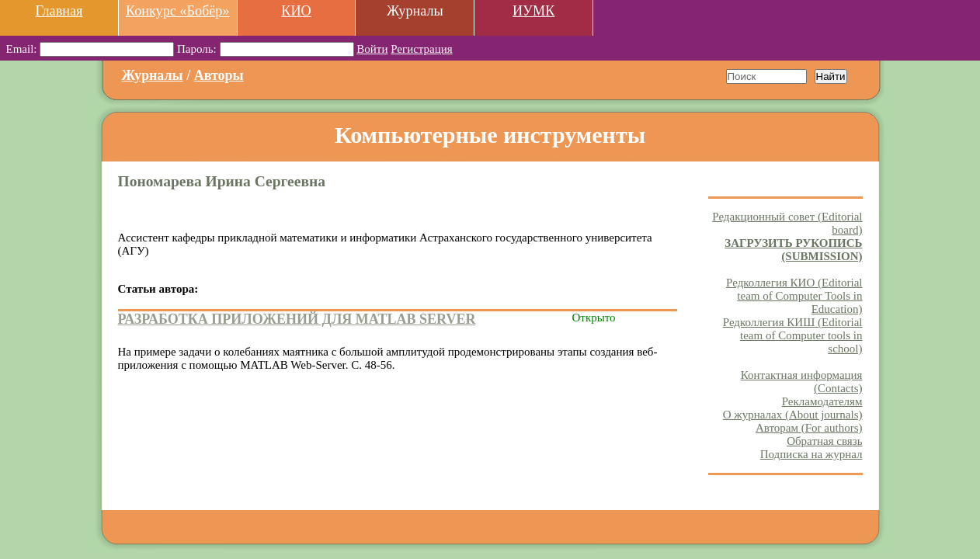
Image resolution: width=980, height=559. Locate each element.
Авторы (219, 75)
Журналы (153, 75)
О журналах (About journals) (793, 415)
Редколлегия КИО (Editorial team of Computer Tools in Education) (794, 296)
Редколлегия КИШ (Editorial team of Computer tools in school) (793, 335)
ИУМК (533, 11)
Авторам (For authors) (809, 428)
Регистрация (422, 49)
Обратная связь (824, 441)
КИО (296, 11)
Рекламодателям (822, 401)
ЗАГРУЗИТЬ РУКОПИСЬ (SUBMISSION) (793, 250)
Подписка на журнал (811, 454)
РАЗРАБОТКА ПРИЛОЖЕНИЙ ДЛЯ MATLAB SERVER (297, 319)
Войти (372, 49)
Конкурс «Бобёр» (178, 11)
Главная (59, 11)
